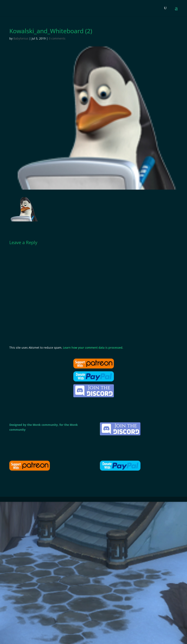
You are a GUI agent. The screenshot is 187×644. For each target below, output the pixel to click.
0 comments (57, 38)
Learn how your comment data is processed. (93, 348)
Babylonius (21, 38)
